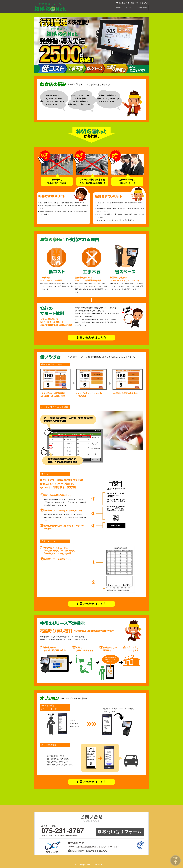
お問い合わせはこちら (91, 338)
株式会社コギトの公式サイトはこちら (89, 851)
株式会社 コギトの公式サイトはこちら (134, 3)
